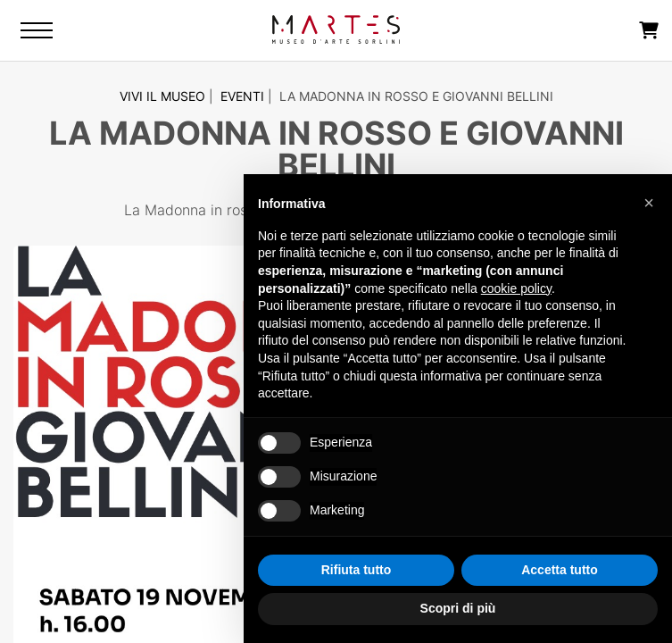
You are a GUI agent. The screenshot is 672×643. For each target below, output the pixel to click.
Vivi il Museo (162, 96)
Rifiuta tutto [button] (357, 570)
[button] (649, 203)
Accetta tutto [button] (560, 570)
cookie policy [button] (516, 288)
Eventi (242, 96)
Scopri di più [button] (458, 608)
